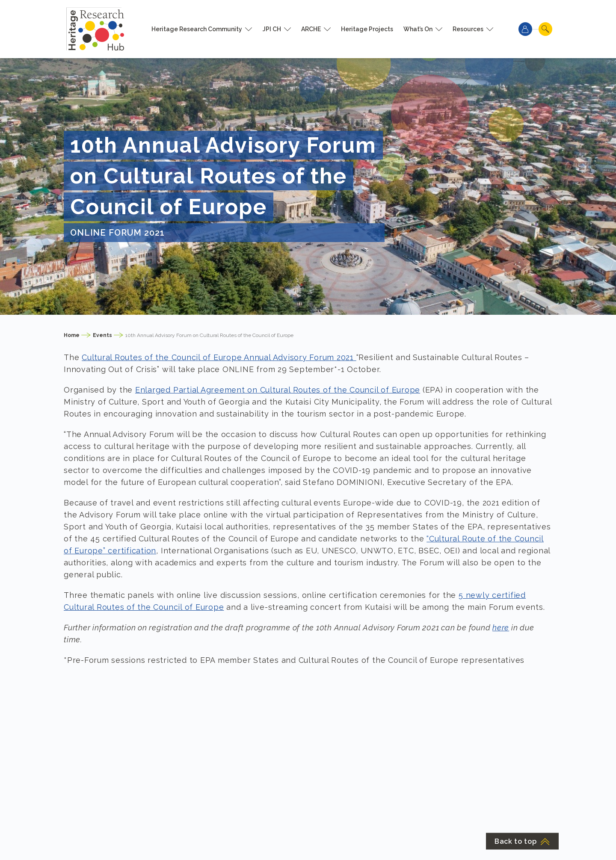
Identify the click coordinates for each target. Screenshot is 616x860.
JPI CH (272, 29)
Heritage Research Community (197, 29)
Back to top (522, 841)
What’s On (418, 29)
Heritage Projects (367, 29)
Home (72, 335)
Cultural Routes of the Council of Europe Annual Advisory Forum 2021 (219, 357)
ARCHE (311, 29)
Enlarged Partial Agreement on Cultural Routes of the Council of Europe (278, 390)
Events (102, 335)
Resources (468, 29)
